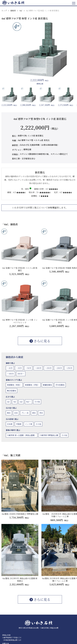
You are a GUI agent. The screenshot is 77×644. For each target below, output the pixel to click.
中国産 (19, 424)
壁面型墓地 (47, 385)
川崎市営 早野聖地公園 (49, 435)
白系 (16, 413)
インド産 (29, 424)
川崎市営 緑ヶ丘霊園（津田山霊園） (22, 435)
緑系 (34, 413)
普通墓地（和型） (14, 385)
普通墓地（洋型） (32, 385)
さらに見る (40, 341)
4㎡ (21, 11)
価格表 (13, 11)
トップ (4, 11)
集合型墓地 (12, 391)
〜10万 (10, 368)
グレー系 (25, 413)
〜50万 (28, 368)
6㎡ (21, 402)
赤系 (41, 413)
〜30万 (19, 368)
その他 (37, 402)
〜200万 (59, 368)
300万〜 (21, 374)
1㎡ (8, 402)
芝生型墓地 (60, 385)
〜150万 (48, 368)
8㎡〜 (29, 402)
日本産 (10, 424)
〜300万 (10, 374)
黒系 (9, 413)
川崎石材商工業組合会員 (49, 628)
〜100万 (38, 368)
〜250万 (69, 368)
